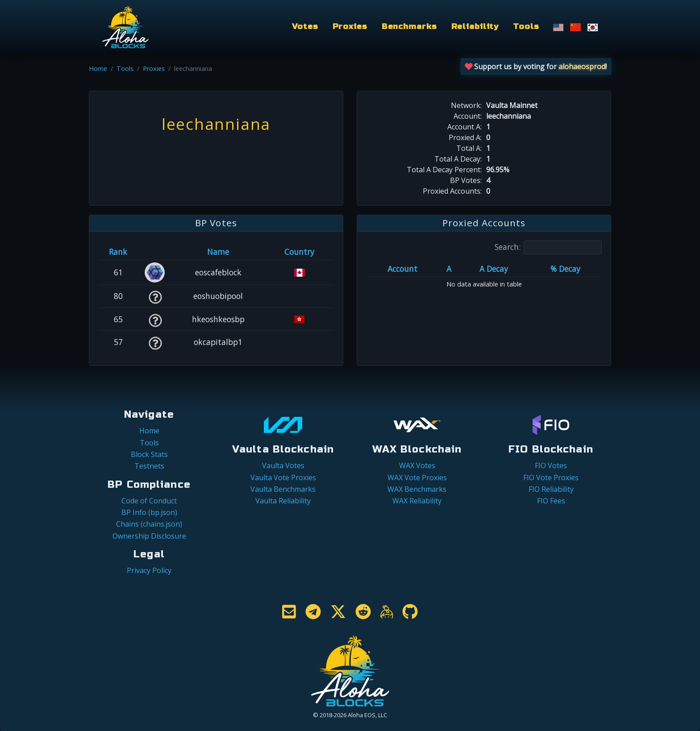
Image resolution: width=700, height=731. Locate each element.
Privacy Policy (149, 570)
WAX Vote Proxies (417, 478)
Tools (526, 27)
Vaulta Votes (283, 465)
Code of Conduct (149, 501)
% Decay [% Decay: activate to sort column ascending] (565, 269)
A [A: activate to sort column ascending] (449, 269)
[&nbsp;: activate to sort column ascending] (155, 252)
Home (98, 69)
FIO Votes (551, 465)
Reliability (475, 27)
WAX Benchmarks (417, 489)
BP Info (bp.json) (149, 512)
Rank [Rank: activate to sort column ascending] (118, 252)
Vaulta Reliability (283, 501)
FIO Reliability (551, 489)
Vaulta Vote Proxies (283, 478)
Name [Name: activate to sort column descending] (218, 252)
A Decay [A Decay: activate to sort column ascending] (494, 269)
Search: (548, 247)
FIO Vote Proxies (551, 478)
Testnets (149, 466)
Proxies (350, 27)
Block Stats (149, 454)
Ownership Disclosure (149, 536)
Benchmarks (409, 27)
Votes (305, 27)
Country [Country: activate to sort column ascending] (299, 252)
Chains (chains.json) (149, 524)
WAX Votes (417, 465)
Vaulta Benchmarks (283, 489)
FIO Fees (551, 501)
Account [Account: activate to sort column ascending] (402, 269)
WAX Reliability (417, 501)
